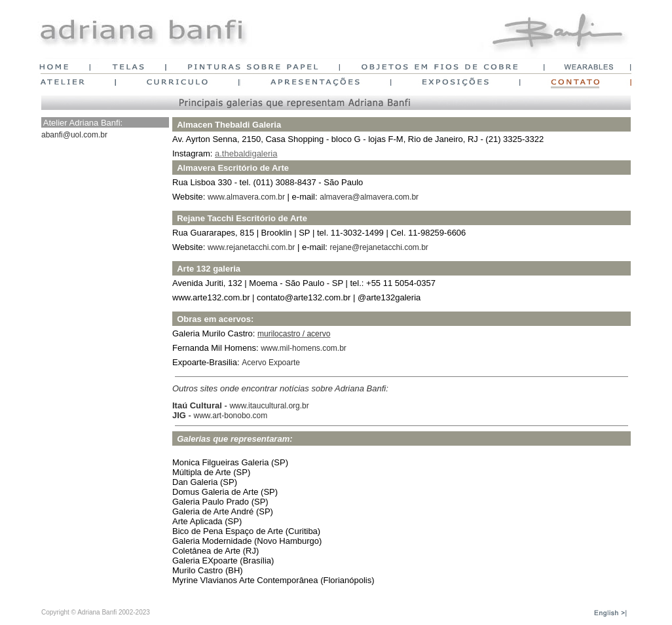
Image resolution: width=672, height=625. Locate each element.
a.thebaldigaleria (246, 153)
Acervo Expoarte (271, 363)
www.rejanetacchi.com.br (251, 247)
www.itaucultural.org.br (269, 406)
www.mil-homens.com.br (304, 348)
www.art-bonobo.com (231, 416)
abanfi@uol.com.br (74, 135)
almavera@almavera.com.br (369, 197)
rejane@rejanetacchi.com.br (379, 247)
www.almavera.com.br (246, 197)
